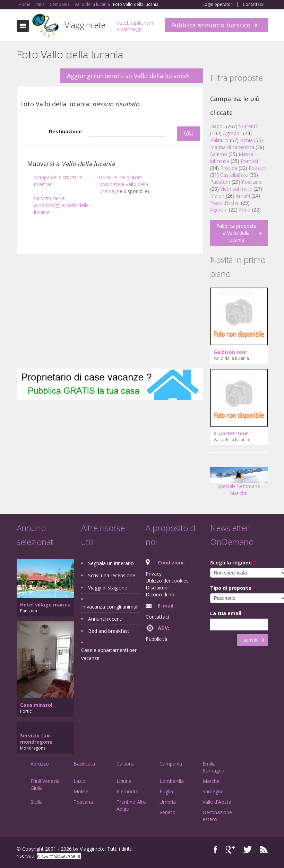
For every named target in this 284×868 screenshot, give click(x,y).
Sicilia (37, 802)
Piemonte (127, 791)
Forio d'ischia (225, 203)
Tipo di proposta (233, 588)
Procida (229, 168)
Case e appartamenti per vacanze (109, 654)
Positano (252, 182)
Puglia (166, 791)
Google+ (230, 850)
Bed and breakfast (109, 631)
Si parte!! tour (231, 433)
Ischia (246, 140)
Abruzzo (40, 764)
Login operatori (218, 5)
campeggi (132, 29)
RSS (264, 850)
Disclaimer (157, 588)
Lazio (80, 781)
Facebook (216, 850)
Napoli (217, 126)
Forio (245, 210)
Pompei (249, 161)
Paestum (220, 182)
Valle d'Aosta (217, 802)
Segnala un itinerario (111, 563)
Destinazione (65, 131)
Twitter (248, 850)
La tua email (228, 613)
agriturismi (143, 23)
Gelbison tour (230, 352)
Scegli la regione (233, 563)
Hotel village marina (45, 605)
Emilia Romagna (213, 767)
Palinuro (219, 140)
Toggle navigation (23, 26)
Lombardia (172, 781)
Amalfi (243, 196)
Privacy (154, 574)
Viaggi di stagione (108, 588)
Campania (171, 764)
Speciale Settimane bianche (239, 484)
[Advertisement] (110, 313)
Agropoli (232, 133)
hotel (122, 23)
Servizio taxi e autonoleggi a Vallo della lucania (61, 205)
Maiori (217, 196)
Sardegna (213, 791)
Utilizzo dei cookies (167, 581)
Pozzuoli (258, 168)
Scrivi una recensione (112, 575)
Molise (81, 791)
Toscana (83, 802)
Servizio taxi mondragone (36, 739)
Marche (211, 781)
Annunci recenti (105, 619)
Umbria (168, 802)
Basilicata (84, 764)
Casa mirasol (36, 705)
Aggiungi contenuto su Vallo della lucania (126, 76)
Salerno (219, 154)
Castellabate (234, 175)
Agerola (219, 210)
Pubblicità (156, 639)
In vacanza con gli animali (110, 607)
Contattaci (253, 5)
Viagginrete (85, 25)
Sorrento (249, 126)
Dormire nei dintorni (121, 177)
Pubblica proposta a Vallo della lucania (236, 233)
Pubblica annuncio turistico (211, 25)
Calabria (126, 764)
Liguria (124, 781)
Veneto (167, 812)
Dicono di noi (161, 594)
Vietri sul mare (236, 189)
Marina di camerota (232, 147)
